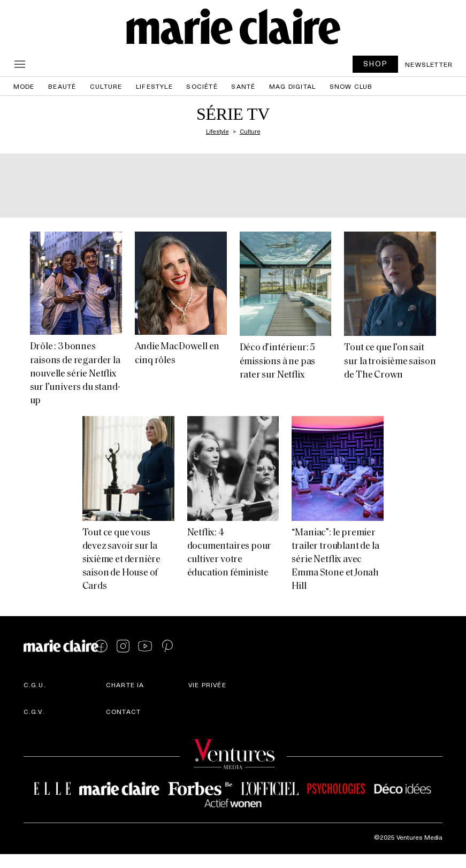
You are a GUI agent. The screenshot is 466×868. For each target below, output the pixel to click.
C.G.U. (35, 685)
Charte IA (125, 685)
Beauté (62, 86)
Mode (24, 86)
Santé (243, 86)
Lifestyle (154, 86)
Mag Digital (292, 86)
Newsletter (429, 64)
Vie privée (207, 685)
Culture (106, 86)
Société (202, 86)
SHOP (376, 63)
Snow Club (351, 86)
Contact (123, 711)
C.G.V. (34, 711)
